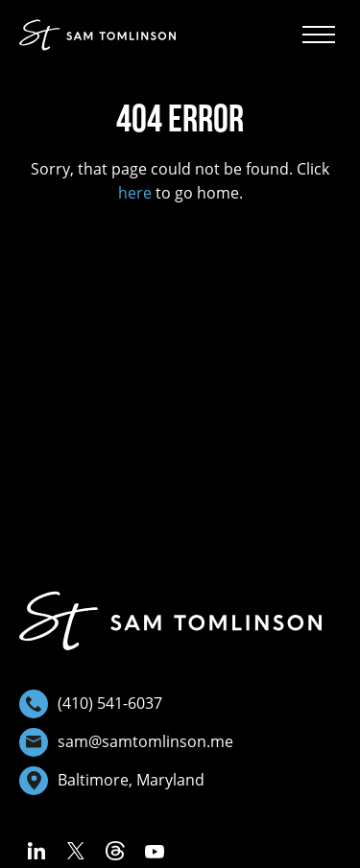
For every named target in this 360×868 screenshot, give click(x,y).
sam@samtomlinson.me (126, 742)
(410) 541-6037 (91, 704)
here (135, 193)
